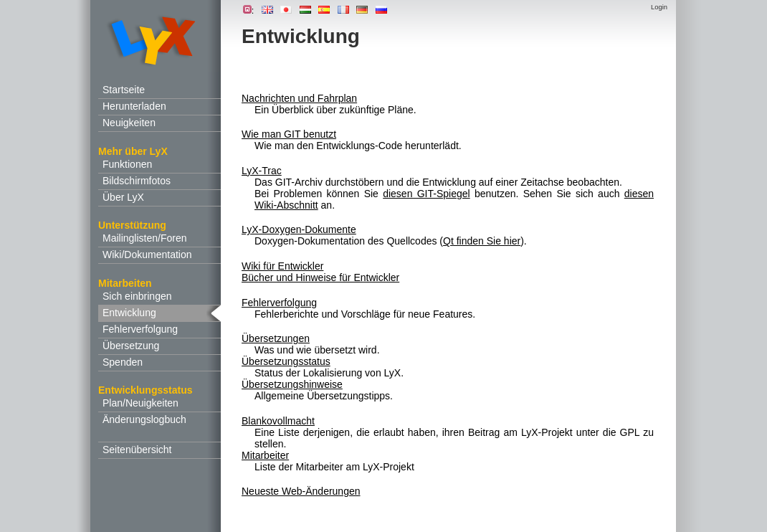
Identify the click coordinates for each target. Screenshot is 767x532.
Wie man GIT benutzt (289, 134)
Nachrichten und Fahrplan (299, 98)
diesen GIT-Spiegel (426, 194)
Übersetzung (131, 346)
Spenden (123, 362)
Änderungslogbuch (144, 419)
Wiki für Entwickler (282, 266)
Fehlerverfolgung (140, 329)
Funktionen (127, 164)
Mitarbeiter (265, 455)
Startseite (124, 90)
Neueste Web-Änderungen (301, 491)
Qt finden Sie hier (482, 241)
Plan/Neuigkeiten (140, 403)
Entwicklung (129, 313)
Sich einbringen (137, 296)
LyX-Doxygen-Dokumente (299, 229)
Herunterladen (134, 106)
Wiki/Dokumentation (147, 255)
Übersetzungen (276, 338)
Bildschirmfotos (137, 181)
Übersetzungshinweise (292, 384)
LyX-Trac (262, 171)
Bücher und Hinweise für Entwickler (320, 277)
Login (659, 7)
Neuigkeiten (129, 123)
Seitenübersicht (137, 450)
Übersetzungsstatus (286, 361)
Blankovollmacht (278, 421)
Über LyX (123, 197)
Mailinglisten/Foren (145, 238)
